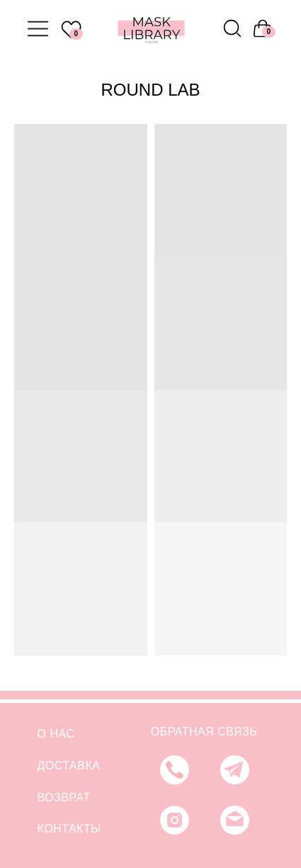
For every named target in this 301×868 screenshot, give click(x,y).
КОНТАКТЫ (69, 829)
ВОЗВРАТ (64, 797)
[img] (232, 28)
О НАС (56, 734)
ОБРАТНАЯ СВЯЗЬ (204, 732)
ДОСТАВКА (69, 766)
